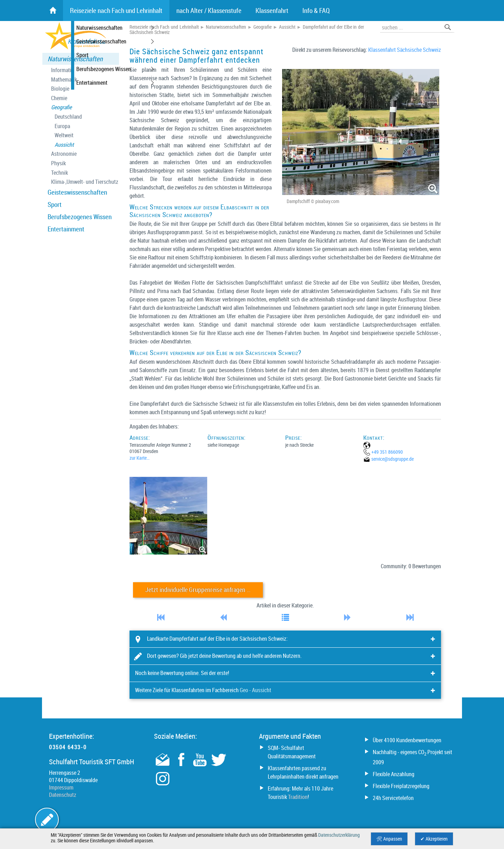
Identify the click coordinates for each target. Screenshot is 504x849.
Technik (59, 173)
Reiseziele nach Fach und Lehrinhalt (164, 27)
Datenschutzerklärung (339, 835)
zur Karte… (139, 458)
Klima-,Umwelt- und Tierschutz (85, 182)
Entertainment (66, 229)
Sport (55, 204)
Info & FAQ (316, 11)
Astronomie (64, 154)
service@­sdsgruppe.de (393, 459)
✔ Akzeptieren (434, 839)
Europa (62, 126)
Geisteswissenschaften (77, 192)
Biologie (60, 89)
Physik (58, 163)
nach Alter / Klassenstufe (209, 11)
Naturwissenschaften (75, 59)
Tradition (298, 797)
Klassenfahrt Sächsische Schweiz (405, 50)
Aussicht (64, 145)
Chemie (59, 98)
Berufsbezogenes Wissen (80, 217)
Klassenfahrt (272, 11)
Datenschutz (63, 795)
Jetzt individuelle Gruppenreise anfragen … (198, 590)
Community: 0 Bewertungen (411, 566)
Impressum (61, 787)
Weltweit (64, 135)
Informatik (62, 70)
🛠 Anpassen (389, 839)
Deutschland (68, 117)
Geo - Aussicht (255, 690)
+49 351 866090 (387, 452)
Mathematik (64, 80)
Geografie (61, 107)
